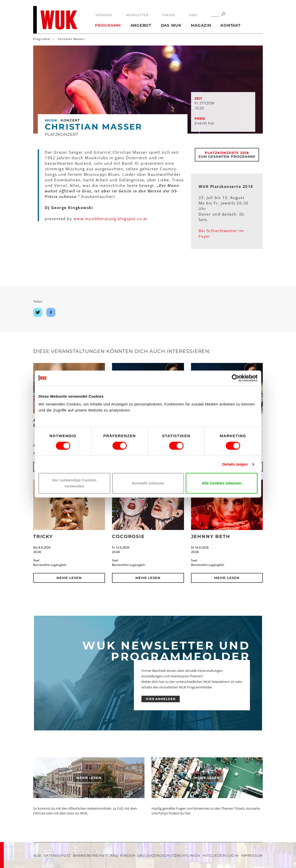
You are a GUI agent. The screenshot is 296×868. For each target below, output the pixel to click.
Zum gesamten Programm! (227, 155)
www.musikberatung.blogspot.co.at (110, 219)
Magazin (201, 25)
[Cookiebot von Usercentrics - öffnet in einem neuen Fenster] (235, 378)
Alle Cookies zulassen (222, 483)
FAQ (114, 855)
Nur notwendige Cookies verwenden (75, 483)
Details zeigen (235, 464)
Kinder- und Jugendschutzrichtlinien (160, 855)
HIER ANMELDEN (161, 699)
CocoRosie (128, 536)
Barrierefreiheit (90, 855)
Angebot (141, 25)
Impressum (252, 855)
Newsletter (137, 15)
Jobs (193, 15)
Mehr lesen (69, 578)
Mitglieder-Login (220, 855)
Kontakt (230, 25)
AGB (37, 855)
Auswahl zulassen (148, 483)
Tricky (43, 536)
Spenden (104, 15)
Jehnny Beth (211, 536)
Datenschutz (57, 855)
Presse (169, 15)
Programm (108, 25)
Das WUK (171, 25)
